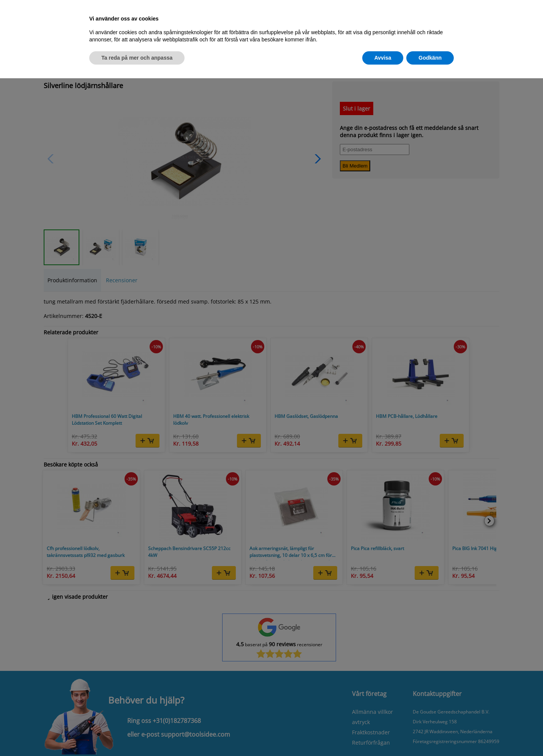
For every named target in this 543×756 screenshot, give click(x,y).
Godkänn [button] (430, 58)
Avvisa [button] (383, 58)
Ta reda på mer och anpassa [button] (137, 58)
